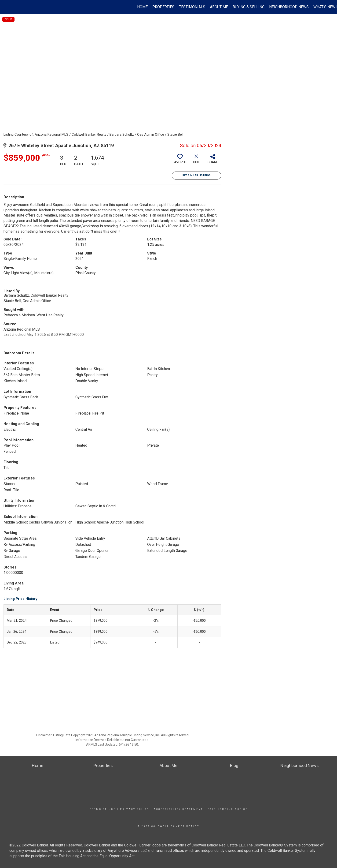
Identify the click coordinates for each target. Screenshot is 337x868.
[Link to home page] (6, 7)
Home (142, 7)
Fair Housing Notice (228, 809)
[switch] (180, 161)
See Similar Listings (196, 175)
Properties (163, 7)
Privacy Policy (135, 809)
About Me (219, 7)
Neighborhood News (289, 7)
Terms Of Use (103, 809)
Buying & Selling (249, 7)
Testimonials (192, 7)
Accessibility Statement (178, 809)
